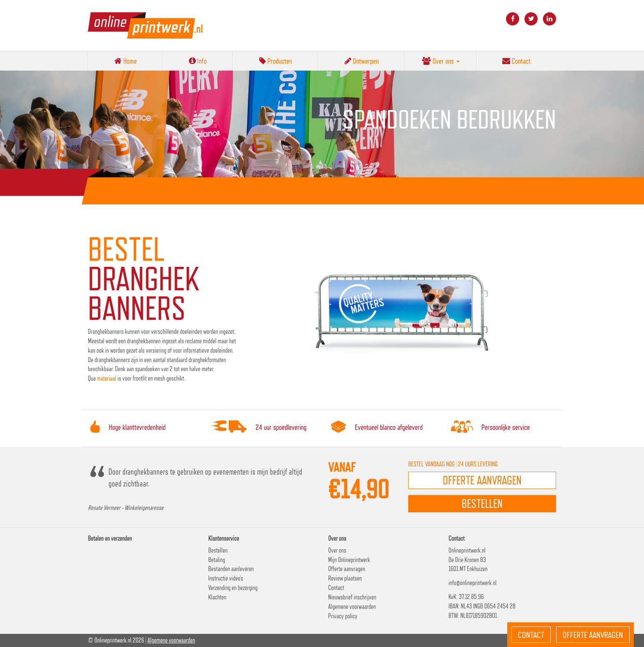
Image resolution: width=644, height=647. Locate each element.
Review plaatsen (345, 578)
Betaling (217, 560)
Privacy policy (343, 616)
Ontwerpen (362, 61)
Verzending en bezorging (233, 588)
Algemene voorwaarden (352, 607)
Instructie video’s (226, 578)
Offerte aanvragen (347, 569)
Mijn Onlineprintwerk (349, 560)
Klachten (217, 597)
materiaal (107, 378)
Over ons (441, 61)
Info (198, 61)
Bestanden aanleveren (231, 569)
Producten (276, 61)
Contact (516, 61)
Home (125, 61)
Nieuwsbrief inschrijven (352, 597)
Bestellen (218, 550)
